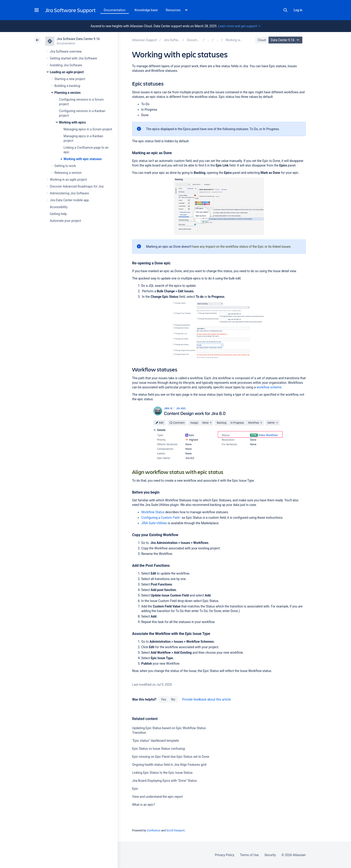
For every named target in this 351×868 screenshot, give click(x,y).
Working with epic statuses (83, 159)
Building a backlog (67, 86)
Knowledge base (146, 10)
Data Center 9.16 (286, 40)
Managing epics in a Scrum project (88, 129)
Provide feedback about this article (206, 699)
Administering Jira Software (69, 193)
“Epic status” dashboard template (156, 741)
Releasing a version (68, 173)
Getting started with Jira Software (73, 58)
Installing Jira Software (66, 65)
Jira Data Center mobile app (69, 200)
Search (285, 10)
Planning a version (68, 93)
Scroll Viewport (175, 830)
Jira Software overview (66, 51)
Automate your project (65, 221)
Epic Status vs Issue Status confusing (158, 749)
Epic (135, 789)
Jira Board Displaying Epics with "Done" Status (164, 781)
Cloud (262, 40)
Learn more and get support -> (239, 26)
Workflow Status (153, 512)
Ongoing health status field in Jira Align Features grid (169, 765)
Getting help (58, 214)
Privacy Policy (225, 855)
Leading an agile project (67, 72)
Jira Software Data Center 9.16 (78, 39)
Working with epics (72, 122)
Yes (163, 699)
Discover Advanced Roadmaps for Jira (77, 186)
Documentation (115, 10)
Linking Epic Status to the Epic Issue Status (162, 773)
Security (270, 855)
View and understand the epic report (157, 797)
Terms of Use (249, 855)
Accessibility (59, 207)
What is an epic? (144, 805)
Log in (298, 10)
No (173, 699)
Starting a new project (70, 79)
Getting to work (65, 166)
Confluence (154, 830)
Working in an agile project (68, 180)
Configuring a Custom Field (160, 518)
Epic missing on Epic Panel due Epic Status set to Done (171, 757)
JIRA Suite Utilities (154, 523)
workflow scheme (269, 387)
